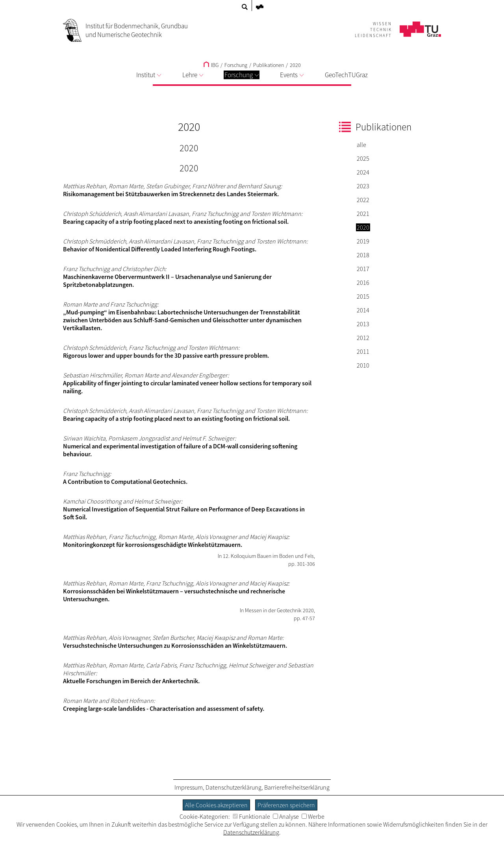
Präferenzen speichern (286, 805)
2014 (363, 310)
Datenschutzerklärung (233, 787)
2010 (363, 365)
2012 (363, 338)
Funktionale (251, 816)
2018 (363, 255)
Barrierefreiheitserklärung (297, 787)
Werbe (313, 816)
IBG (211, 65)
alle (361, 145)
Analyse (286, 816)
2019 (363, 241)
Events (292, 75)
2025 (363, 158)
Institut (149, 75)
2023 (363, 186)
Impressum (189, 787)
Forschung (242, 75)
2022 (363, 200)
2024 (363, 172)
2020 (295, 65)
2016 (363, 283)
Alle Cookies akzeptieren (216, 805)
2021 (363, 214)
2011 (363, 351)
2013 (363, 324)
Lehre (193, 75)
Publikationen (269, 65)
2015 (363, 296)
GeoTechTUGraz (346, 75)
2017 (363, 269)
